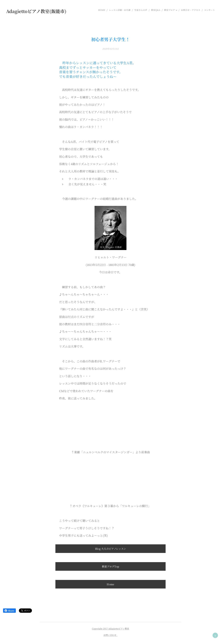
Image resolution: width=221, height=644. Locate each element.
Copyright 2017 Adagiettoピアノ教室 (110, 629)
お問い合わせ (110, 635)
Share (9, 611)
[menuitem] (102, 10)
